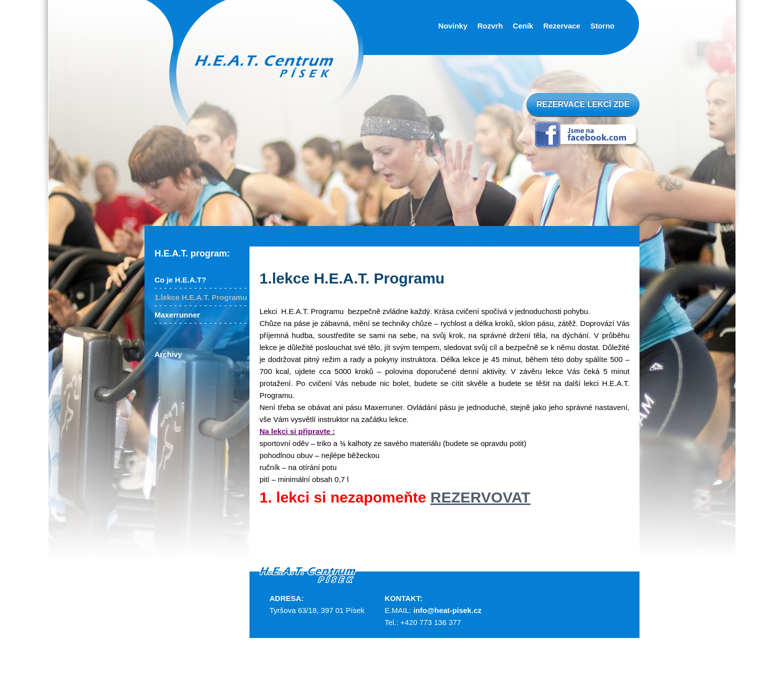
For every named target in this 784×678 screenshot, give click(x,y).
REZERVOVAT (480, 497)
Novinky (452, 26)
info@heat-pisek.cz (447, 610)
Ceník (523, 26)
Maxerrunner (177, 315)
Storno (602, 26)
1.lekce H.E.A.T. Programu (201, 297)
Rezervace (561, 26)
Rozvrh (490, 26)
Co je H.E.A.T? (180, 280)
